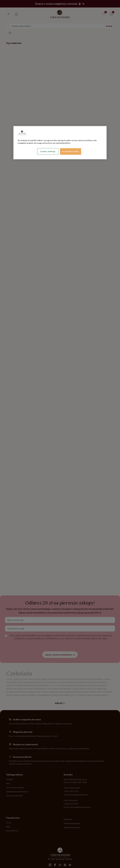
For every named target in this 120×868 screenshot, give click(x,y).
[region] (60, 143)
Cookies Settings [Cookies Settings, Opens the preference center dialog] (48, 151)
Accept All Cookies (70, 151)
